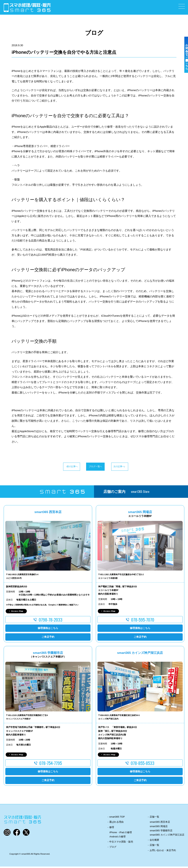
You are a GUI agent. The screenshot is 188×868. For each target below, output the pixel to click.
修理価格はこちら (48, 629)
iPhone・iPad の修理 (121, 834)
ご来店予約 (48, 638)
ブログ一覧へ (94, 467)
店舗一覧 (154, 818)
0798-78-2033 (51, 621)
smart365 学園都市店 (161, 832)
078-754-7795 (51, 764)
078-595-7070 (143, 621)
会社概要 (154, 841)
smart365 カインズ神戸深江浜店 (167, 836)
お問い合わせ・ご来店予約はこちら (184, 65)
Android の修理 (117, 838)
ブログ (113, 848)
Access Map (17, 612)
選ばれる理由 (116, 823)
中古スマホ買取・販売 (121, 843)
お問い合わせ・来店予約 (163, 852)
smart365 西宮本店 (160, 823)
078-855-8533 (143, 764)
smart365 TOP (117, 818)
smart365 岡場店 (159, 828)
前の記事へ (57, 467)
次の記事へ (131, 467)
